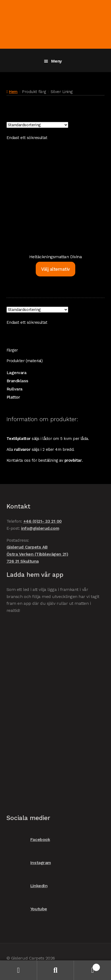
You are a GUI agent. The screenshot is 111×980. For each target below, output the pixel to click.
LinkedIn (27, 886)
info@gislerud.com (40, 528)
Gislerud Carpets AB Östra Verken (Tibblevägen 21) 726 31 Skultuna (37, 554)
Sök (56, 970)
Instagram (29, 863)
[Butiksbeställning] (37, 125)
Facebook (28, 840)
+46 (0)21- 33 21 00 (43, 521)
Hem (13, 92)
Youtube (27, 909)
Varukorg (87, 966)
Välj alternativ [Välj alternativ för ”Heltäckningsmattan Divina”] (56, 269)
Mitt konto (19, 970)
